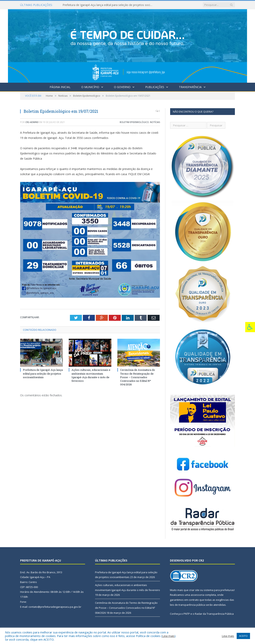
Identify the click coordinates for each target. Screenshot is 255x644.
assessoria (197, 595)
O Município (90, 87)
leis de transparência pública (187, 605)
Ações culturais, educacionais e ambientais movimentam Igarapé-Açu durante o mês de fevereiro (91, 375)
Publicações (155, 87)
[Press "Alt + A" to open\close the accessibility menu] (250, 327)
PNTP (187, 614)
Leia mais (168, 636)
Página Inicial (60, 87)
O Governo (122, 87)
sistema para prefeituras (219, 590)
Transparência (190, 87)
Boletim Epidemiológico (134, 122)
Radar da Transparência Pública (214, 614)
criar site (194, 590)
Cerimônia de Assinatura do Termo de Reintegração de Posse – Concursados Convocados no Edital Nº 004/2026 (138, 377)
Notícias (155, 122)
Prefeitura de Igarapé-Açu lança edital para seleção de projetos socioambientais (108, 5)
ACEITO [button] (243, 636)
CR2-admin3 (32, 122)
